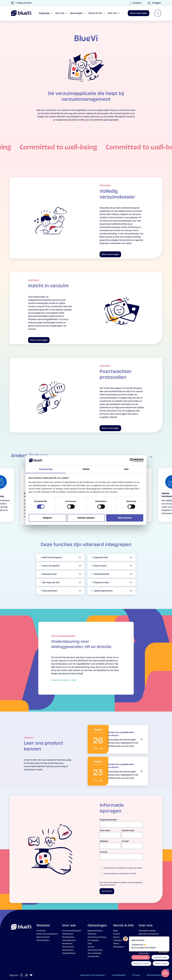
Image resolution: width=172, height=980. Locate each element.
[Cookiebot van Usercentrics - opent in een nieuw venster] (132, 460)
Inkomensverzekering (97, 937)
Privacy (136, 975)
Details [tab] (86, 469)
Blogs (115, 931)
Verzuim (91, 947)
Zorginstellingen (69, 953)
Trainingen (118, 940)
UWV (90, 944)
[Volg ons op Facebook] (21, 975)
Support (136, 3)
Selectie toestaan (86, 518)
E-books (117, 934)
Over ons (114, 13)
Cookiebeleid (119, 975)
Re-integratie (93, 940)
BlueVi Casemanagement (47, 934)
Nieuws (116, 937)
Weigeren (47, 518)
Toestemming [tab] (46, 469)
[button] (60, 557)
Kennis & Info (97, 13)
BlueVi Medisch (43, 940)
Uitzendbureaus (69, 940)
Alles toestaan (125, 518)
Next (150, 457)
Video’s (116, 944)
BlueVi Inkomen (43, 937)
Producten (46, 13)
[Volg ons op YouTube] (31, 975)
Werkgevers (67, 944)
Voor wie (61, 13)
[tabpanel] (86, 660)
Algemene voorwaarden (93, 975)
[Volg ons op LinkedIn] (26, 975)
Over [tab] (126, 469)
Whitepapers (119, 947)
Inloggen (155, 3)
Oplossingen (78, 13)
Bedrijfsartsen (68, 937)
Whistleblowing (155, 975)
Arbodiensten (68, 934)
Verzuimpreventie (95, 950)
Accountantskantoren (71, 931)
